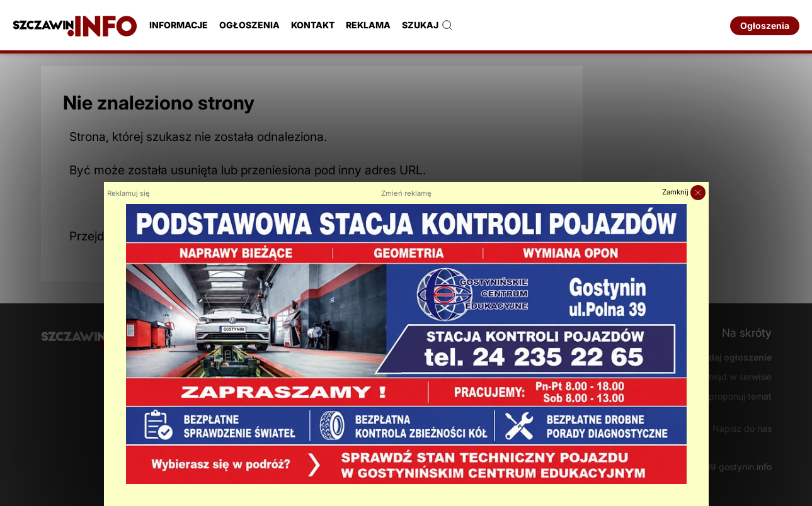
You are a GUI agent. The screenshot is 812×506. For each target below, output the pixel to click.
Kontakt (313, 25)
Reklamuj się (129, 193)
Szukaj (427, 25)
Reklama (368, 25)
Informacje (179, 25)
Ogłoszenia (249, 25)
